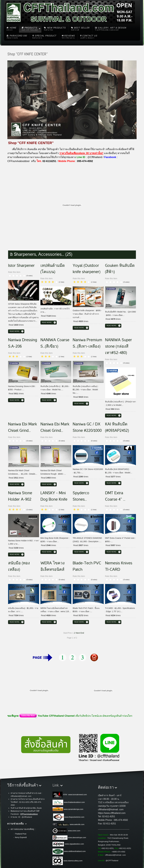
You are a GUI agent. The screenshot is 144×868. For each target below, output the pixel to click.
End (82, 633)
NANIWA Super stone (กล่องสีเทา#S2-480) (119, 346)
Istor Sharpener (21, 266)
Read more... (15, 331)
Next (78, 633)
